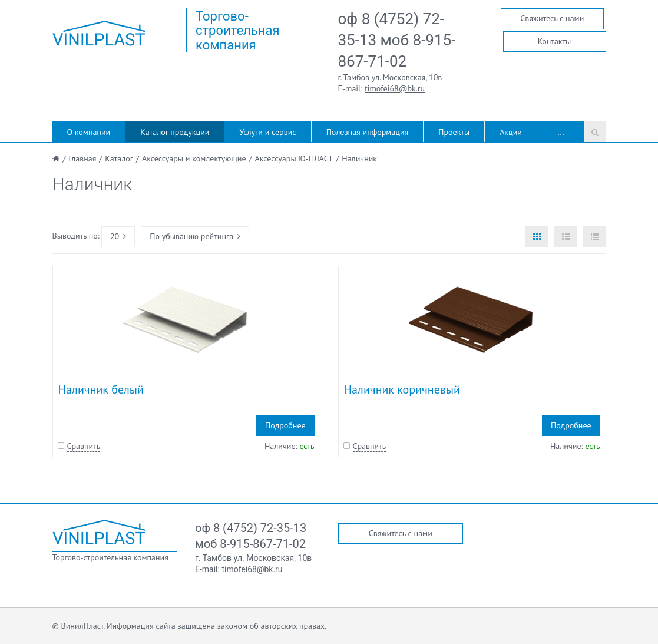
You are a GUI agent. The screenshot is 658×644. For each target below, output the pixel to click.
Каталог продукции (175, 132)
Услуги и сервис (267, 132)
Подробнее (285, 425)
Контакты (555, 41)
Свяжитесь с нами (552, 18)
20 (118, 236)
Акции (511, 132)
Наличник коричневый (402, 389)
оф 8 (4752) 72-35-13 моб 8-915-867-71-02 (397, 40)
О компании (89, 132)
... (561, 132)
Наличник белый (101, 389)
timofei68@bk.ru (395, 88)
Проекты (454, 132)
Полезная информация (368, 132)
